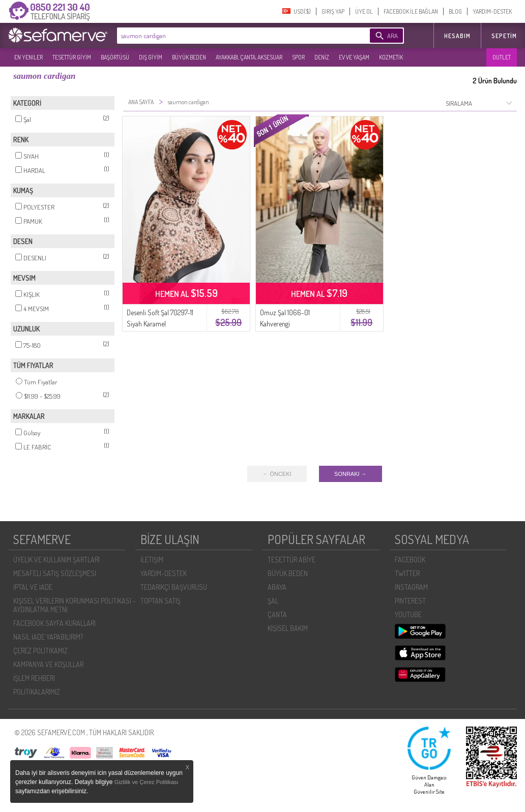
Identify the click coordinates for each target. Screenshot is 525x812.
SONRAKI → (351, 474)
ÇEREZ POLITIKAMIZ (40, 651)
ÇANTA (277, 614)
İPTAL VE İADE (33, 587)
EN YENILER (28, 57)
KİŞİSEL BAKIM (288, 628)
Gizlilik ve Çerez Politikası (147, 782)
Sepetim (504, 36)
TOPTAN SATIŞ (161, 601)
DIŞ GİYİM (151, 57)
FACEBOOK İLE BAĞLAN (411, 11)
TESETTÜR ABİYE (291, 560)
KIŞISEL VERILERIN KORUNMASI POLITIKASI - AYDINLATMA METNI (75, 605)
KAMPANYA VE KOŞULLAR (48, 664)
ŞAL (273, 601)
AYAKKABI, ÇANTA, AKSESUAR (249, 57)
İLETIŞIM (152, 560)
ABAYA (277, 587)
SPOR (298, 57)
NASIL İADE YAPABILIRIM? (48, 637)
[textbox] (228, 36)
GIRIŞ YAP (333, 11)
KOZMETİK (391, 57)
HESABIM (457, 36)
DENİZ (322, 57)
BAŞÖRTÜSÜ (115, 57)
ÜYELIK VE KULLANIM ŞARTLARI (56, 560)
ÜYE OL (364, 11)
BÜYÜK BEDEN (189, 57)
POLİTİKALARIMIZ (37, 692)
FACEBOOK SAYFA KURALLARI (54, 623)
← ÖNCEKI (277, 474)
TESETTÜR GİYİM (72, 57)
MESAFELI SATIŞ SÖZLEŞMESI (55, 573)
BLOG (455, 11)
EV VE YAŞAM (354, 57)
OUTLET (502, 57)
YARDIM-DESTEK (492, 11)
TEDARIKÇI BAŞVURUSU (174, 587)
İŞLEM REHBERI (34, 678)
